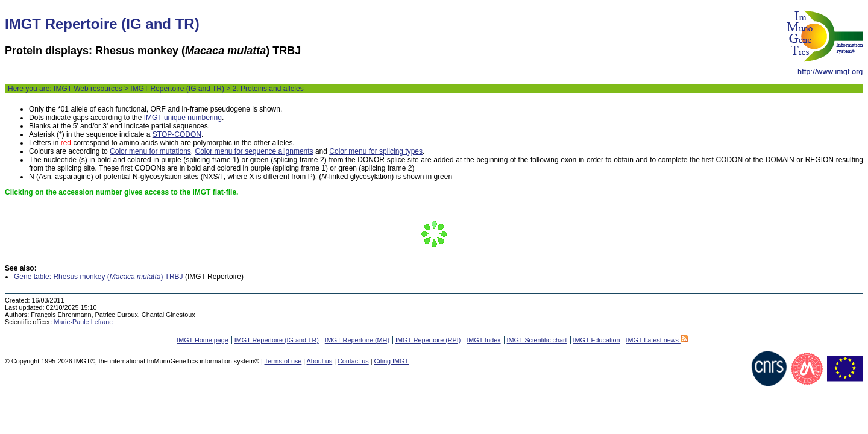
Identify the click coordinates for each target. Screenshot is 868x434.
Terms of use (283, 361)
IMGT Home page (203, 340)
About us (320, 361)
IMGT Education (597, 340)
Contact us (353, 361)
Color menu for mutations (150, 151)
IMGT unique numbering (183, 118)
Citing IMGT (391, 361)
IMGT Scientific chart (537, 340)
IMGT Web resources (88, 89)
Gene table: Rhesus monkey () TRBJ (99, 277)
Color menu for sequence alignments (254, 151)
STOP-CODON (177, 134)
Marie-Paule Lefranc (83, 322)
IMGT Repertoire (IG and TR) (177, 89)
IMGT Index (483, 340)
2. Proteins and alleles (268, 89)
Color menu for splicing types (376, 151)
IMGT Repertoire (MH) (357, 340)
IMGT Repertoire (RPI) (428, 340)
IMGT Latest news (656, 340)
